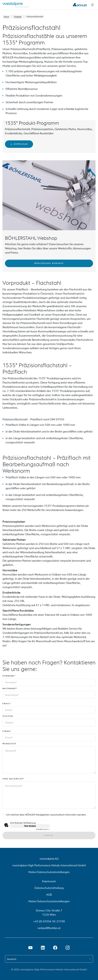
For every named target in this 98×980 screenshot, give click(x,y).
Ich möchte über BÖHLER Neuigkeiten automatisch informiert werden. (46, 815)
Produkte (18, 17)
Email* (7, 704)
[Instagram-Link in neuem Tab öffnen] (68, 948)
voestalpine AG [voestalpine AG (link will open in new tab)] (49, 859)
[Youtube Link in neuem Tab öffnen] (30, 948)
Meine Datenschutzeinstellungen (49, 872)
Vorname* (9, 676)
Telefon (8, 716)
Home (6, 17)
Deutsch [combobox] (12, 959)
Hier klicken (30, 826)
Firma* (7, 731)
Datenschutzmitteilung (49, 888)
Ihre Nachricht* (13, 779)
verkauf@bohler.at (49, 928)
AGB (49, 895)
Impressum (49, 881)
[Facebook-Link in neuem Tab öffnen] (55, 948)
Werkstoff (9, 744)
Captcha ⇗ (43, 829)
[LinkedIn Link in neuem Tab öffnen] (43, 948)
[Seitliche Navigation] (92, 5)
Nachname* (10, 688)
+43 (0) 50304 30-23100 (49, 921)
